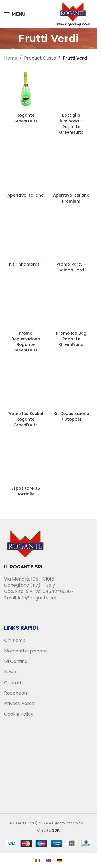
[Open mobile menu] (15, 14)
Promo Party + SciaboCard (71, 267)
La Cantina (16, 662)
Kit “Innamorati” (26, 264)
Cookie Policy (19, 714)
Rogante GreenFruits (26, 118)
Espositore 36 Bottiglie (26, 491)
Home (11, 58)
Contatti (13, 683)
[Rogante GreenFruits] (26, 89)
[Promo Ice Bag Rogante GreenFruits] (71, 307)
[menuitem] (38, 860)
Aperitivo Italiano (26, 195)
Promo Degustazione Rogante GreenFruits (26, 342)
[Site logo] (73, 14)
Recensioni (16, 693)
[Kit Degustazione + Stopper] (71, 387)
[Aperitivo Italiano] (26, 169)
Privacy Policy (19, 704)
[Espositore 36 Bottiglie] (26, 462)
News (10, 672)
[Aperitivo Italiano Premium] (71, 169)
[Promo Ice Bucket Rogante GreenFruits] (26, 387)
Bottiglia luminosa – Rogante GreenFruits (71, 124)
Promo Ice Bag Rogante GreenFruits (71, 339)
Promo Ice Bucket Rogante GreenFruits (26, 419)
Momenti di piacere (26, 651)
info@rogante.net (37, 598)
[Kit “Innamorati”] (26, 238)
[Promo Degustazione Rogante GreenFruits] (26, 307)
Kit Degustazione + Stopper (71, 416)
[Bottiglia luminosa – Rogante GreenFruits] (71, 89)
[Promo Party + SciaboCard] (71, 238)
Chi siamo (15, 640)
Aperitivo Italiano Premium (71, 198)
